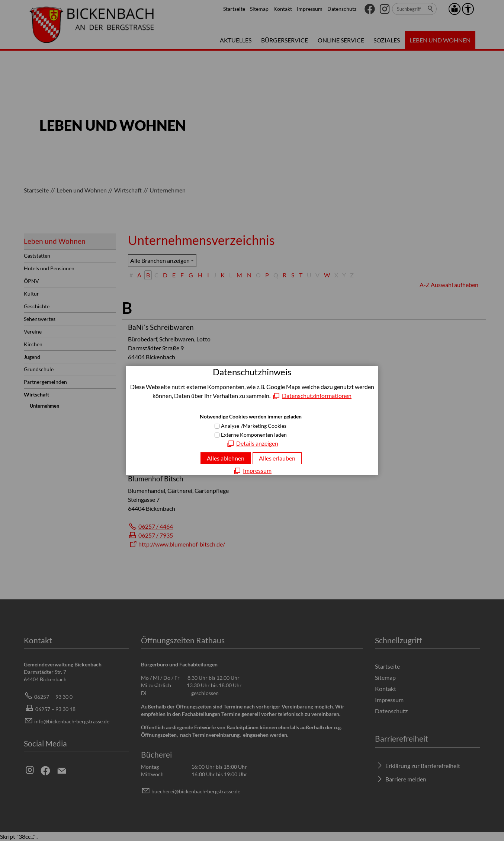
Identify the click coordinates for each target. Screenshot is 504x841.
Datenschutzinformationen (317, 396)
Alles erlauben (277, 458)
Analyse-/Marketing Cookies (254, 426)
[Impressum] (252, 471)
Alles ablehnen (226, 458)
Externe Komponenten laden (254, 435)
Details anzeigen (257, 443)
